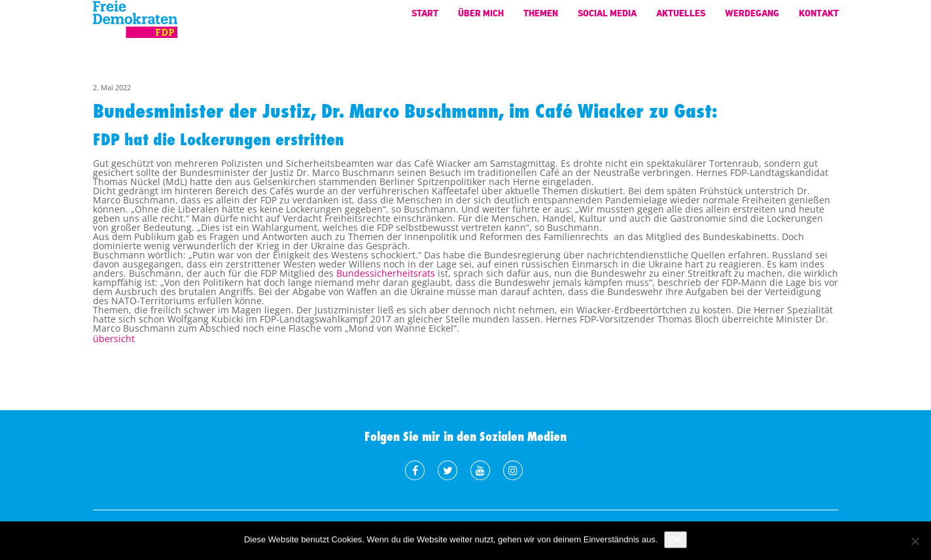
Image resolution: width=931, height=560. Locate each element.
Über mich (481, 19)
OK (676, 539)
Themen (541, 19)
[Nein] (915, 541)
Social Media (607, 19)
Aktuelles (681, 19)
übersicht (114, 339)
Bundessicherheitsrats (386, 273)
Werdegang (752, 19)
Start (425, 19)
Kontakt (819, 19)
